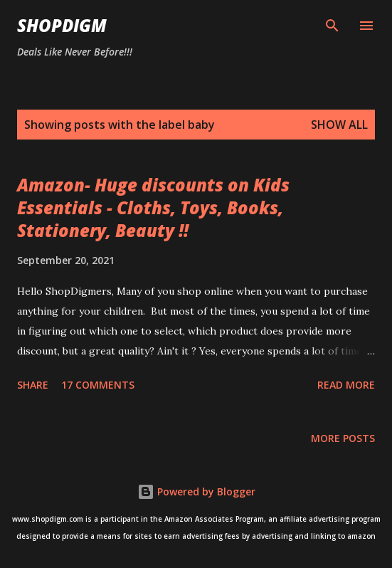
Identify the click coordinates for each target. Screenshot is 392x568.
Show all (339, 125)
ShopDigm (62, 25)
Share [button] (33, 385)
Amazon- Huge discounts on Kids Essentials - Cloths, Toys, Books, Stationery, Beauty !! (153, 207)
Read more (346, 385)
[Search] (332, 26)
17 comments (98, 385)
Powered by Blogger (196, 491)
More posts (343, 438)
